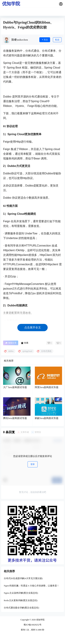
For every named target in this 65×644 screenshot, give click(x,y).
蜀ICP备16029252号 (32, 625)
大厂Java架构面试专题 (15, 387)
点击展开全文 (33, 327)
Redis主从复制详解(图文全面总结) (21, 600)
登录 (33, 464)
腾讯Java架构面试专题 (15, 418)
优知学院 (40, 620)
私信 (57, 40)
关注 (45, 40)
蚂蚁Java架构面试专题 (47, 418)
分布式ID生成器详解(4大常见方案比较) (23, 578)
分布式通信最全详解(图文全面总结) (21, 608)
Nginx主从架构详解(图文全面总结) (21, 593)
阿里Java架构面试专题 (47, 387)
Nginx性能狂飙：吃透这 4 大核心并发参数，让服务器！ (31, 586)
